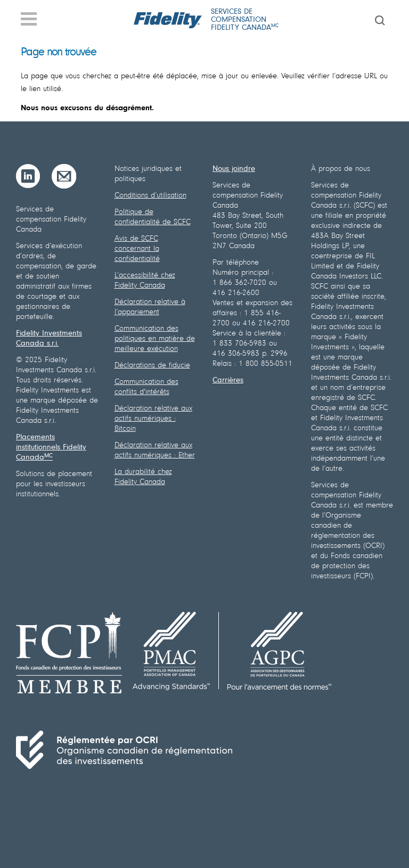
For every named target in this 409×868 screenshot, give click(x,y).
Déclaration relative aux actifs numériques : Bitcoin (153, 419)
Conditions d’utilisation (150, 196)
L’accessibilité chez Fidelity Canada (145, 281)
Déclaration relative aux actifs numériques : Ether (155, 451)
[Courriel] (64, 176)
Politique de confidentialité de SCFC (153, 217)
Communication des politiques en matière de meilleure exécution (155, 339)
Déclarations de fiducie (152, 366)
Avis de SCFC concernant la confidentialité (137, 249)
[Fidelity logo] (168, 20)
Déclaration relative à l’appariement (150, 307)
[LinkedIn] (28, 176)
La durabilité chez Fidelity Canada (143, 477)
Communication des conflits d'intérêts (146, 387)
